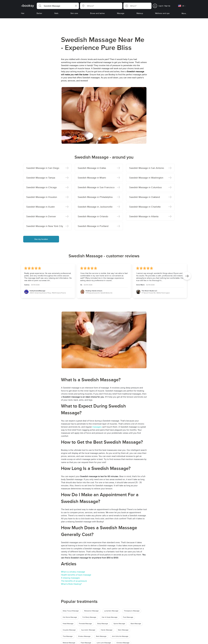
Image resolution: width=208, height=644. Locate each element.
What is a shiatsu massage (73, 572)
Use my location (41, 239)
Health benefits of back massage (76, 575)
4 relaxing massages (70, 578)
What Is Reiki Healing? (71, 584)
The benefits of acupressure (74, 581)
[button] (58, 6)
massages (97, 427)
